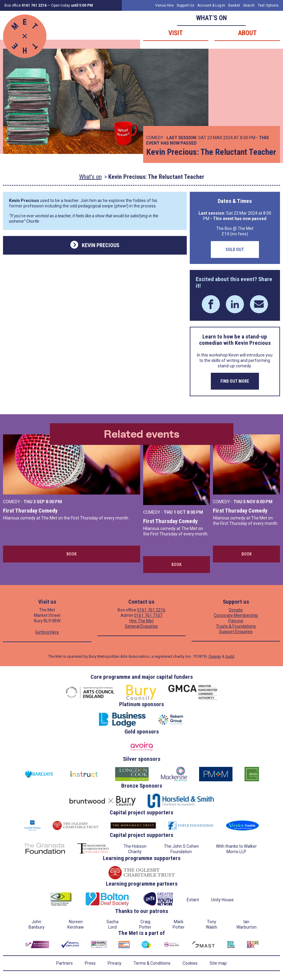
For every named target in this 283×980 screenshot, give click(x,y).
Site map (218, 963)
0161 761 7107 (148, 615)
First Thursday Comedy (30, 511)
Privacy (115, 963)
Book (72, 554)
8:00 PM (54, 502)
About (247, 33)
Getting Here (47, 632)
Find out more (235, 381)
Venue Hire (164, 5)
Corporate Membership (236, 615)
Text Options (268, 5)
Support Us (185, 5)
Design (215, 656)
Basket (234, 5)
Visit (176, 33)
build (230, 656)
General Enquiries (141, 626)
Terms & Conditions (152, 963)
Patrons (236, 621)
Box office (26, 5)
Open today (72, 5)
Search (249, 5)
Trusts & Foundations (236, 626)
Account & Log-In (211, 5)
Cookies (190, 963)
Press (90, 963)
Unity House (222, 900)
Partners (65, 963)
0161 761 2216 (151, 610)
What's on (90, 177)
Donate (236, 610)
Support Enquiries (236, 632)
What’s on (211, 18)
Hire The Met (141, 621)
